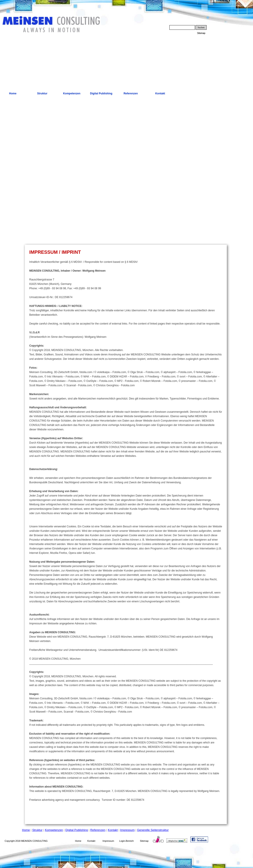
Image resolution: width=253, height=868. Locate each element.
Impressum (127, 830)
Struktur (37, 830)
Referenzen (98, 830)
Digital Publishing (77, 830)
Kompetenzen (54, 830)
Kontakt (113, 830)
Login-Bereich (126, 841)
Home (26, 830)
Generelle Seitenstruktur (153, 830)
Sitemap (144, 841)
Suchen (201, 27)
